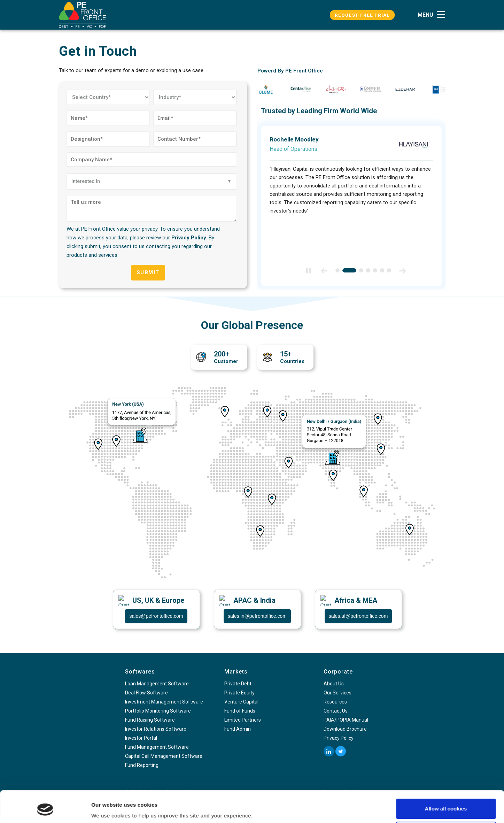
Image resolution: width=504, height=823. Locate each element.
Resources (335, 702)
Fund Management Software (157, 747)
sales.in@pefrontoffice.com (257, 616)
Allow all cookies (446, 782)
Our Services (338, 693)
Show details (107, 808)
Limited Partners (243, 720)
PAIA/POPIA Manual (346, 720)
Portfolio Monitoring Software (158, 711)
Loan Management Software (157, 684)
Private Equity (239, 693)
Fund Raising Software (150, 720)
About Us (334, 684)
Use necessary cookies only (446, 804)
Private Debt (238, 684)
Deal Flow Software (146, 693)
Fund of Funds (240, 711)
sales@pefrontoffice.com (156, 616)
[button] (433, 15)
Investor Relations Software (156, 729)
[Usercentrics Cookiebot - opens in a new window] (45, 809)
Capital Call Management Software (164, 756)
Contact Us (336, 711)
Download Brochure (345, 729)
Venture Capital (241, 702)
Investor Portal (141, 738)
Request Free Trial (362, 15)
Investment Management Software (164, 702)
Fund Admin (238, 729)
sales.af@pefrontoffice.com (358, 616)
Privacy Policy (189, 238)
